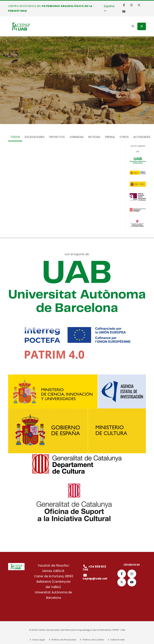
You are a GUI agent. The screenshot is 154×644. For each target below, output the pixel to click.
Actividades (142, 137)
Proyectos (57, 137)
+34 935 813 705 (95, 568)
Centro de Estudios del (50, 8)
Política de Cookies (93, 640)
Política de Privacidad (63, 640)
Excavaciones (35, 137)
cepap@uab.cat (96, 577)
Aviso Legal (38, 640)
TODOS (15, 137)
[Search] (133, 26)
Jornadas (77, 137)
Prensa (110, 137)
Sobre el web (117, 640)
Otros (124, 137)
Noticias (94, 137)
